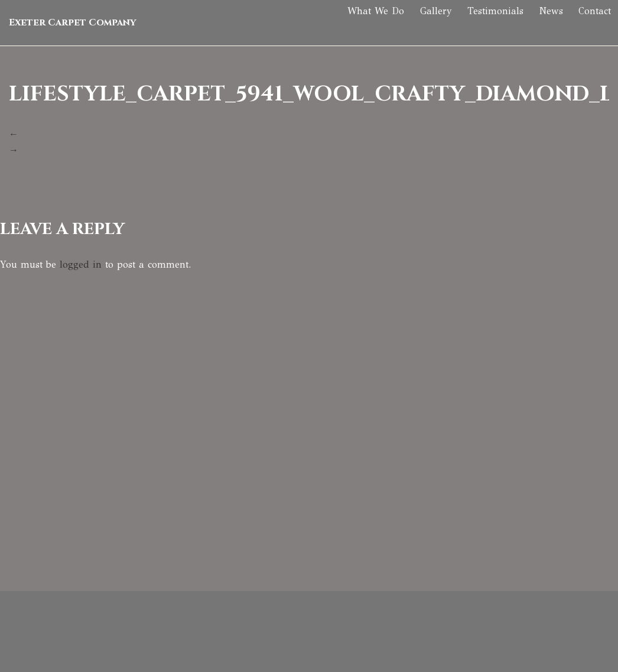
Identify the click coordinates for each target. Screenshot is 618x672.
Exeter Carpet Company (72, 27)
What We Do (359, 26)
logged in (81, 264)
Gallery (421, 26)
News (540, 26)
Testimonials (482, 26)
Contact (586, 26)
